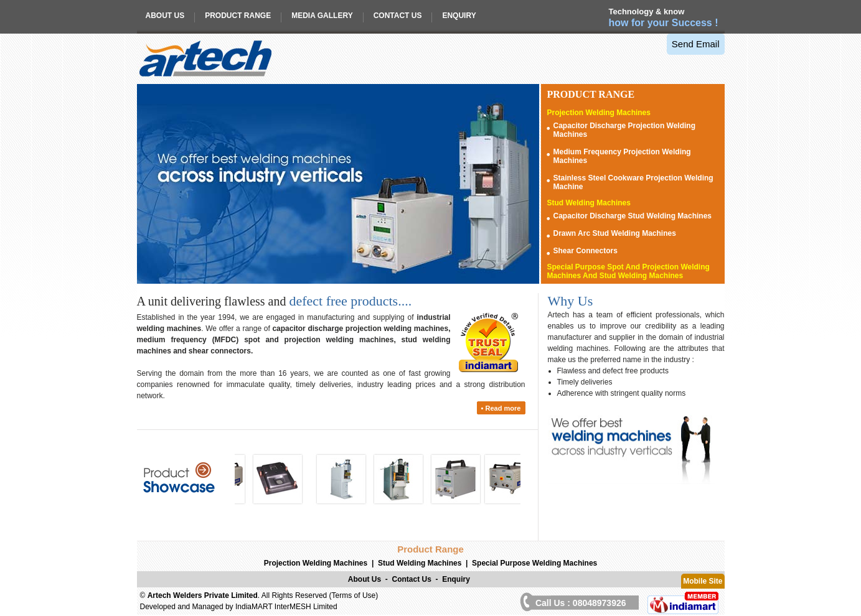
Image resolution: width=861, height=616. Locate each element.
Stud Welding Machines (589, 203)
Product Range (238, 16)
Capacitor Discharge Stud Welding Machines (633, 216)
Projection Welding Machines (599, 113)
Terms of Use (354, 595)
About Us (165, 16)
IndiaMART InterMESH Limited (286, 607)
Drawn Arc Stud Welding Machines (615, 233)
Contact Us (398, 16)
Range (591, 94)
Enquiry (459, 16)
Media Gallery (322, 16)
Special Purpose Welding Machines (534, 563)
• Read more (501, 408)
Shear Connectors (586, 251)
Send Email (696, 44)
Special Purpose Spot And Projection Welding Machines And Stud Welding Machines (628, 271)
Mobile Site (703, 581)
